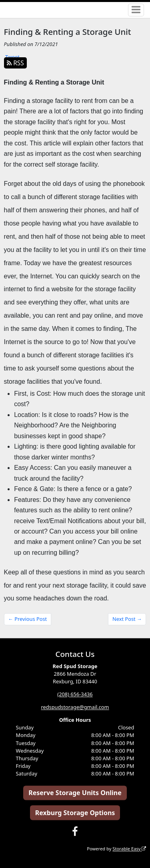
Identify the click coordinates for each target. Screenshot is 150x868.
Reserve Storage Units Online (75, 793)
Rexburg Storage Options (75, 813)
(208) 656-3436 (75, 694)
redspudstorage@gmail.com (75, 707)
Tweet (12, 57)
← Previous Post (27, 619)
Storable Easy (129, 849)
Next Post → (127, 619)
